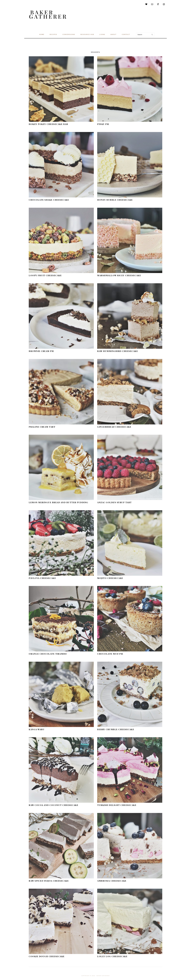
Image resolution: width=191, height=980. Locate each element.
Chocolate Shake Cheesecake (49, 200)
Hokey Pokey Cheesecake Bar (48, 124)
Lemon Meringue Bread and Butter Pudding (58, 502)
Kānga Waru (37, 729)
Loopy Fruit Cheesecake (45, 275)
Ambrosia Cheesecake (112, 881)
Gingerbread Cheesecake (114, 427)
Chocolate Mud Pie (110, 654)
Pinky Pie (103, 124)
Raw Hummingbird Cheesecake (118, 351)
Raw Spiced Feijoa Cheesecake (49, 881)
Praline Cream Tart (42, 427)
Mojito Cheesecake (110, 578)
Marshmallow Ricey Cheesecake (119, 275)
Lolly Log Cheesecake (112, 956)
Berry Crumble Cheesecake (116, 729)
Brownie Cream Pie (41, 351)
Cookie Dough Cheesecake (47, 956)
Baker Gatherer (49, 15)
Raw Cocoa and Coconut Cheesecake (53, 805)
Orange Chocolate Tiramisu (48, 654)
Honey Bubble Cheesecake (115, 200)
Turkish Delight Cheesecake (117, 805)
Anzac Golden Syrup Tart (114, 502)
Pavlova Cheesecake (42, 578)
